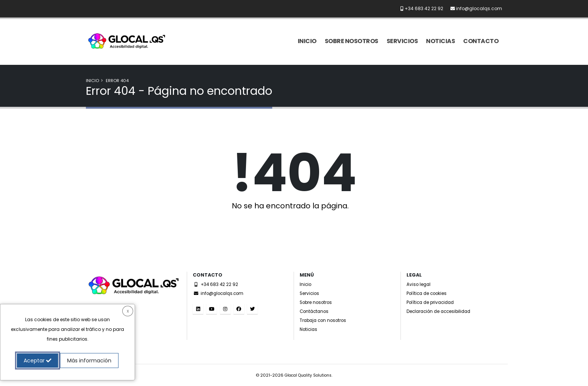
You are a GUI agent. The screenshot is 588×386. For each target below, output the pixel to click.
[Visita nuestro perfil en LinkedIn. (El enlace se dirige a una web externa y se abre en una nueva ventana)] (198, 309)
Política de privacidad (433, 302)
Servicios (402, 41)
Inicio (307, 41)
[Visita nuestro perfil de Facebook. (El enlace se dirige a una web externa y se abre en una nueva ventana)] (239, 309)
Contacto (481, 41)
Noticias (440, 41)
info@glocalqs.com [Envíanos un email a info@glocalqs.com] (221, 293)
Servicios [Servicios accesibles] (311, 293)
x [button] (128, 311)
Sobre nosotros (352, 41)
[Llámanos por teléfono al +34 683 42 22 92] (419, 8)
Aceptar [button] (37, 361)
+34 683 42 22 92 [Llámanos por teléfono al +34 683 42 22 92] (217, 284)
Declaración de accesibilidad (443, 311)
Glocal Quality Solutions (308, 375)
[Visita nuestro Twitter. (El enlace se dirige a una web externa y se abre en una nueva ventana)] (252, 309)
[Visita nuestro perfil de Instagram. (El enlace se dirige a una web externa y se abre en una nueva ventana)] (225, 309)
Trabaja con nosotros (326, 320)
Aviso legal (420, 284)
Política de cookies (429, 293)
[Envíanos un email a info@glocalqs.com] (473, 8)
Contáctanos (316, 311)
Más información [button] (89, 361)
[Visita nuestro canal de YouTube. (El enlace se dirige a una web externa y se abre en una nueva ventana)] (211, 309)
